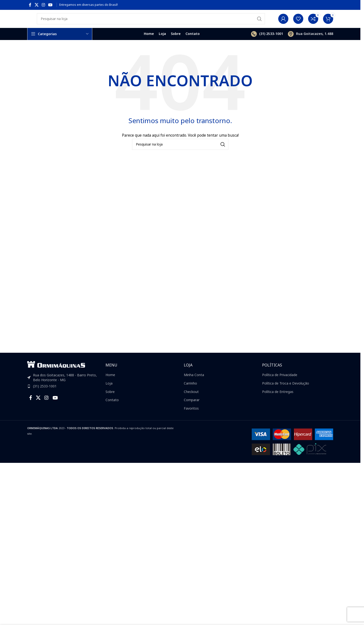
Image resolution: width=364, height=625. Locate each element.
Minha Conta (194, 383)
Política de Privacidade (280, 383)
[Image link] (56, 372)
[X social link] (36, 5)
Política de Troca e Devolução (286, 391)
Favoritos (191, 416)
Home (110, 383)
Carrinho (190, 391)
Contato (112, 408)
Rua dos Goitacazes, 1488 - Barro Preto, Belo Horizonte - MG (65, 386)
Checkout (191, 400)
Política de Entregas (278, 400)
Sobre (110, 400)
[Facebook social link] (30, 5)
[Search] (151, 23)
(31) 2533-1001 (45, 394)
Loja (109, 391)
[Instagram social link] (43, 5)
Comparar (192, 408)
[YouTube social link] (50, 5)
